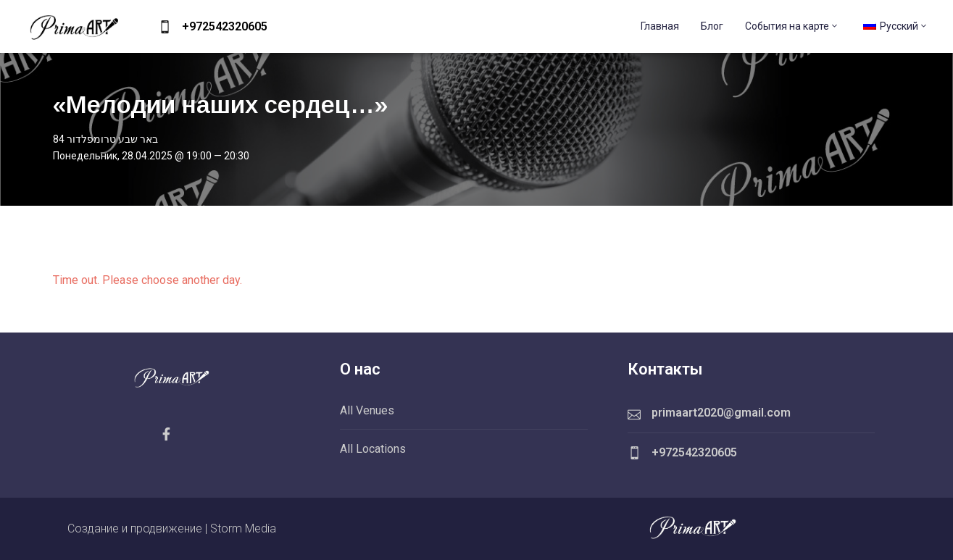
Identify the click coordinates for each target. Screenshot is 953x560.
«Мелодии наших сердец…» (220, 104)
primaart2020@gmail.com (721, 413)
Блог (712, 26)
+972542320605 (225, 26)
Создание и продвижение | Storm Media (172, 528)
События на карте (792, 26)
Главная (660, 26)
